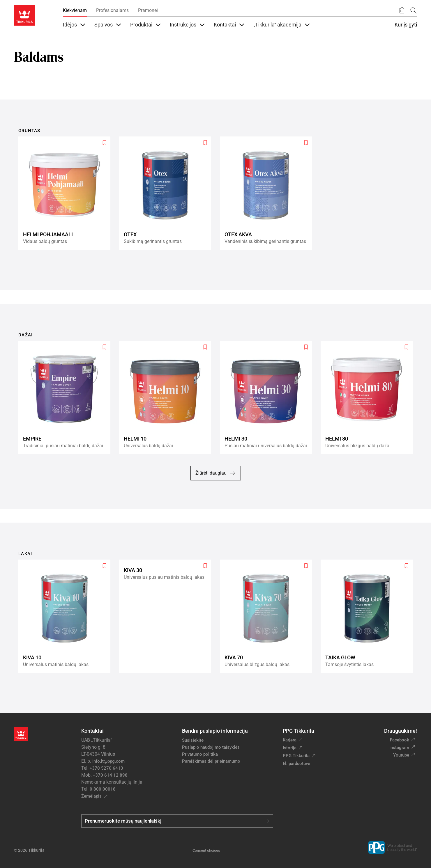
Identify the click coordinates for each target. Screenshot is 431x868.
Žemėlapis (91, 796)
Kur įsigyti (406, 25)
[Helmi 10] (167, 397)
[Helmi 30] (268, 397)
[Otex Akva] (268, 193)
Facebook (400, 740)
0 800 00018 (103, 789)
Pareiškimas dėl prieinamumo (212, 761)
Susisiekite (193, 740)
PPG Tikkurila (296, 756)
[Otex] (167, 193)
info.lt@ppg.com (108, 761)
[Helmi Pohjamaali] (67, 193)
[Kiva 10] (67, 616)
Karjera (290, 740)
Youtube (401, 755)
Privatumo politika (200, 754)
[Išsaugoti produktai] (402, 10)
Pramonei (148, 10)
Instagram (399, 748)
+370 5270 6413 (106, 768)
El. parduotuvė (296, 764)
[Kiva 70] (268, 616)
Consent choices (206, 850)
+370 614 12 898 (110, 775)
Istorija (290, 748)
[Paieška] (414, 10)
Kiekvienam (75, 10)
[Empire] (67, 397)
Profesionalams (112, 10)
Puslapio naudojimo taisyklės (211, 747)
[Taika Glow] (369, 616)
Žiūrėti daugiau (216, 473)
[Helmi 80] (369, 397)
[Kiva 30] (167, 616)
